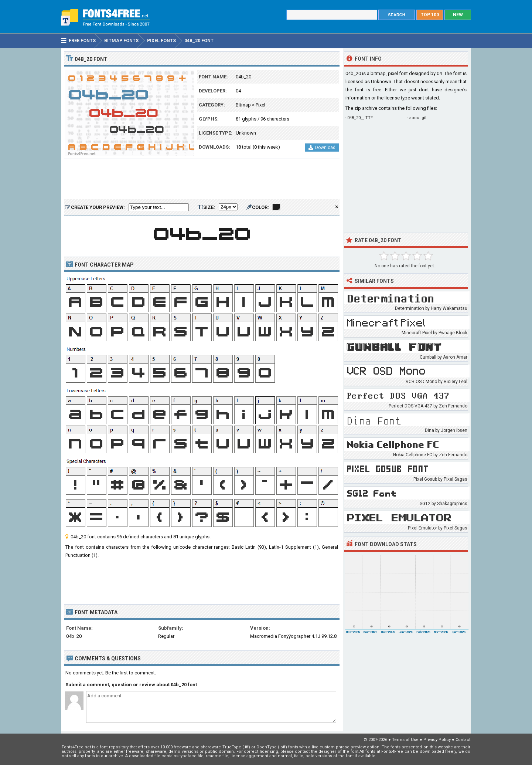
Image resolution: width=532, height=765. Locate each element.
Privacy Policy (437, 740)
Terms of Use (405, 740)
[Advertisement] (202, 179)
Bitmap (243, 105)
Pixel (260, 105)
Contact (463, 740)
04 (238, 91)
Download (322, 148)
